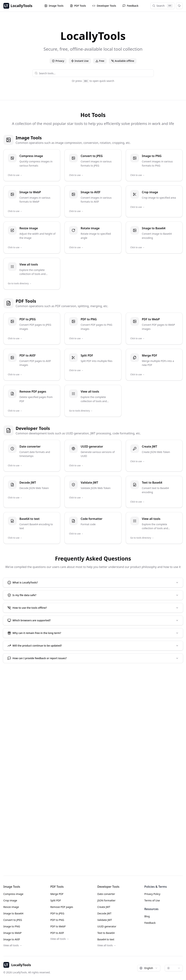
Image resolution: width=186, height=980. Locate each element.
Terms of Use (152, 900)
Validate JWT (105, 920)
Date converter (106, 894)
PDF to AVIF (57, 933)
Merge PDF (57, 894)
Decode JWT (104, 913)
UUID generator (107, 926)
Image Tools (54, 6)
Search (163, 6)
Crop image (10, 900)
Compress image (13, 894)
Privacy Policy (152, 894)
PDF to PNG (57, 920)
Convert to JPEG (13, 920)
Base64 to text (106, 939)
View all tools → (13, 945)
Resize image (11, 907)
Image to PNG (12, 926)
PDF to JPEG (57, 913)
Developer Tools (104, 6)
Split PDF (56, 900)
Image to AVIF (12, 939)
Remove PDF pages (62, 907)
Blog (147, 916)
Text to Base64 (106, 933)
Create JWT (104, 907)
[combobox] (95, 73)
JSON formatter (107, 900)
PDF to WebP (58, 926)
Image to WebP (13, 933)
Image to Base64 (13, 913)
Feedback (131, 6)
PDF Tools (78, 6)
